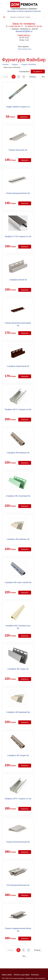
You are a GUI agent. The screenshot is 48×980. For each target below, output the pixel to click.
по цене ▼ (38, 71)
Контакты (35, 975)
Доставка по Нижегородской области (24, 11)
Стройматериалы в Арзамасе (24, 9)
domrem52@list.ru (24, 31)
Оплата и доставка (22, 975)
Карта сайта (7, 975)
